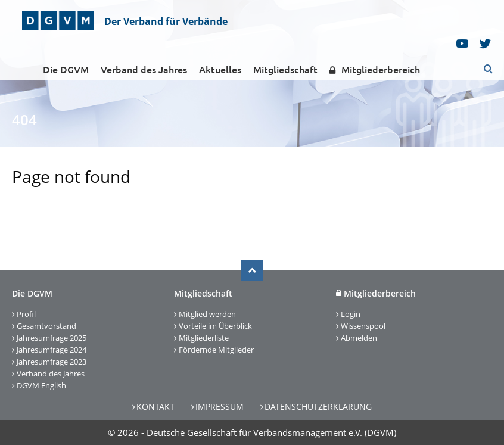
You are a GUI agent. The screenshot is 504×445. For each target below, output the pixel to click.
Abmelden (359, 338)
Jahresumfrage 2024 (52, 350)
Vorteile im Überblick (215, 326)
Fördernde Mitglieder (216, 350)
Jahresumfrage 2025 (52, 338)
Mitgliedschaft (285, 70)
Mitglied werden (207, 314)
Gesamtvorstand (46, 326)
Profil (26, 314)
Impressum (220, 407)
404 (24, 119)
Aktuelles (220, 70)
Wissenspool (363, 326)
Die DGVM (66, 70)
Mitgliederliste (204, 338)
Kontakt (155, 407)
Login (351, 314)
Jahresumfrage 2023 (52, 362)
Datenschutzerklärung (318, 407)
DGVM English (41, 385)
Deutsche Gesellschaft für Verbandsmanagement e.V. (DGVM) (271, 432)
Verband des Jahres (144, 70)
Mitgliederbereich (375, 70)
